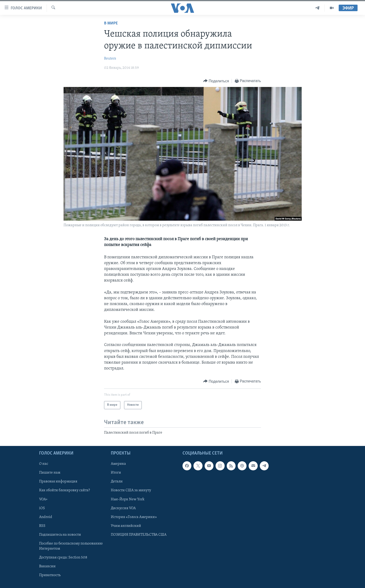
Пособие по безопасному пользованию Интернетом (71, 546)
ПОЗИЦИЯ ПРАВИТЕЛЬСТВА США (139, 535)
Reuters (110, 59)
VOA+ (43, 499)
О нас (44, 464)
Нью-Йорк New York (128, 499)
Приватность (50, 575)
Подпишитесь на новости (60, 535)
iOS (42, 508)
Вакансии (47, 566)
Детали (117, 482)
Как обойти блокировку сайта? (64, 490)
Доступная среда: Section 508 (63, 558)
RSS (42, 526)
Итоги (116, 473)
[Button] (216, 81)
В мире (111, 23)
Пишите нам (50, 473)
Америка (118, 464)
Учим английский (126, 526)
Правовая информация (58, 482)
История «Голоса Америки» (134, 517)
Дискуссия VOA (123, 508)
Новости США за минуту (131, 490)
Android (46, 517)
